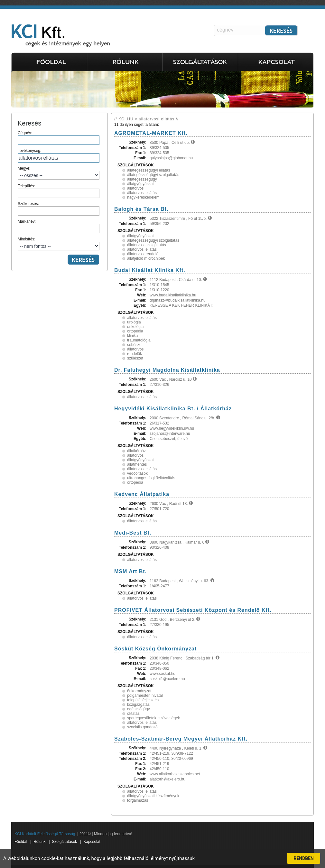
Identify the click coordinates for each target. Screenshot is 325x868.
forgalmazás (138, 800)
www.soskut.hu (162, 674)
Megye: (59, 173)
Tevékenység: (59, 155)
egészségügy (139, 709)
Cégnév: (59, 138)
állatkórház (136, 451)
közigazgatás (138, 705)
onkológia (135, 327)
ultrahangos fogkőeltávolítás (151, 478)
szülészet (135, 358)
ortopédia (135, 331)
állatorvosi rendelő (143, 254)
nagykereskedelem (143, 197)
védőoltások (137, 473)
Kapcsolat (92, 842)
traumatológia (139, 340)
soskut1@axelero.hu (167, 679)
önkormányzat (139, 691)
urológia (134, 322)
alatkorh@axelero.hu (167, 779)
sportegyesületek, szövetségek (153, 718)
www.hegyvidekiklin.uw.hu (172, 428)
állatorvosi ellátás (142, 193)
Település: (59, 191)
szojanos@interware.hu (170, 434)
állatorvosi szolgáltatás (147, 245)
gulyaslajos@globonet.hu (171, 158)
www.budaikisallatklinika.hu (173, 295)
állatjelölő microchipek (146, 258)
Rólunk (39, 842)
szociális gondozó (142, 727)
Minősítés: (59, 244)
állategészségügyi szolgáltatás (153, 175)
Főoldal (21, 842)
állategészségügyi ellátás (149, 170)
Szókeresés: (59, 209)
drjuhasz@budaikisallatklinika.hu (178, 300)
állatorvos (135, 188)
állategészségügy (142, 179)
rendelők (135, 354)
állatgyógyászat (140, 184)
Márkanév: (59, 226)
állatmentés (137, 464)
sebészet (135, 345)
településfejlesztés (143, 700)
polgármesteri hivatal (145, 695)
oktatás (133, 714)
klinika (132, 336)
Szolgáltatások (64, 842)
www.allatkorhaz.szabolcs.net (175, 774)
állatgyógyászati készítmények (153, 796)
